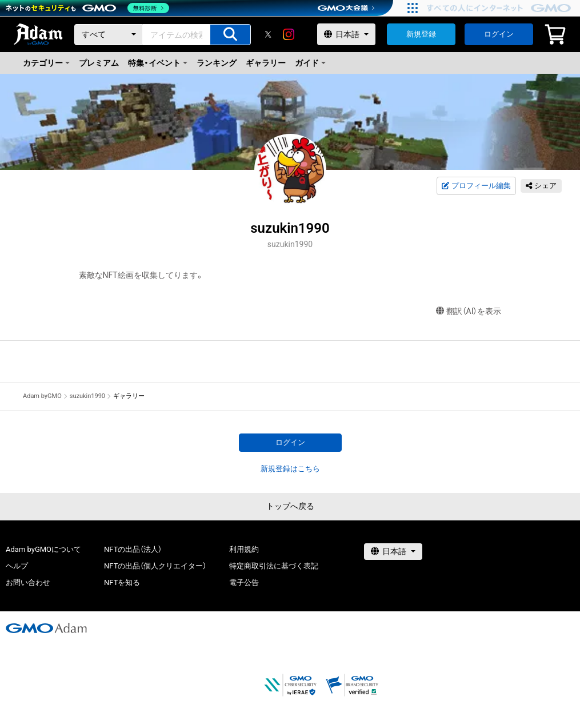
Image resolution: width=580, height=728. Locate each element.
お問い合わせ (28, 582)
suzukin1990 (87, 396)
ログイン (499, 34)
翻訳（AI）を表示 (469, 311)
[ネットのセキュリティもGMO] (88, 8)
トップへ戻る (290, 506)
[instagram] (289, 34)
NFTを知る (122, 582)
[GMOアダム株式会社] (46, 628)
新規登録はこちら (290, 469)
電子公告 (244, 582)
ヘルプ (17, 566)
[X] (268, 34)
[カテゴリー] (109, 35)
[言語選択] (346, 34)
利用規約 (244, 549)
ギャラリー (266, 63)
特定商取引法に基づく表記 (274, 566)
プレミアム (99, 63)
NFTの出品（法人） (133, 549)
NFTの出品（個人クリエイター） (155, 566)
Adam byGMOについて (43, 549)
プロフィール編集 (476, 186)
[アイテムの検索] (230, 35)
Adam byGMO (42, 396)
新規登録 (421, 34)
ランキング (217, 63)
